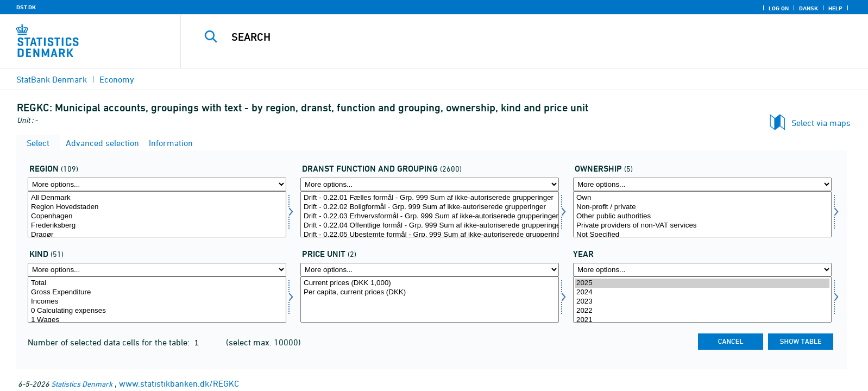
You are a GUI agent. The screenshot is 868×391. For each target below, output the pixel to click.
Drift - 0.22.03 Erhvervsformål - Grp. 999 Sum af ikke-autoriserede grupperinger (430, 216)
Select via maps (821, 123)
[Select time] (702, 299)
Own (702, 198)
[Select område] (157, 214)
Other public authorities (702, 216)
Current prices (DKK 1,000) (430, 283)
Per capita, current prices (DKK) (430, 292)
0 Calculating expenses (157, 311)
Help (835, 8)
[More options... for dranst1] (430, 184)
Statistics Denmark (82, 384)
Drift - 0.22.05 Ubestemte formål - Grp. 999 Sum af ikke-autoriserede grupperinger (430, 235)
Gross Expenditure (157, 292)
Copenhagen (157, 216)
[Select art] (157, 299)
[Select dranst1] (430, 214)
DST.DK (26, 7)
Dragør (157, 235)
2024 (702, 292)
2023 (702, 302)
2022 (702, 311)
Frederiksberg (157, 226)
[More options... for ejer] (702, 184)
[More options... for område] (157, 184)
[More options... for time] (702, 270)
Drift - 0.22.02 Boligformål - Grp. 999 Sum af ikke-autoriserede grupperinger (430, 207)
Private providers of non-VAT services (702, 226)
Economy (117, 79)
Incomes (157, 302)
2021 (702, 320)
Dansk (809, 8)
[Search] (498, 37)
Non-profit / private (702, 207)
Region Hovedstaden (157, 207)
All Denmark (157, 198)
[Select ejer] (702, 214)
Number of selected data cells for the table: (110, 342)
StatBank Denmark (52, 79)
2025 (702, 283)
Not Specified (702, 235)
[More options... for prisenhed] (430, 270)
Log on (779, 8)
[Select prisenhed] (430, 299)
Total (157, 283)
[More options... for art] (157, 270)
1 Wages (157, 320)
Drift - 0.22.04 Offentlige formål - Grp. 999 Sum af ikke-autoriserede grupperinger (430, 226)
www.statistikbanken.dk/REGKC (179, 383)
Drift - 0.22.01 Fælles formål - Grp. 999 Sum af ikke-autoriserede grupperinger (430, 198)
